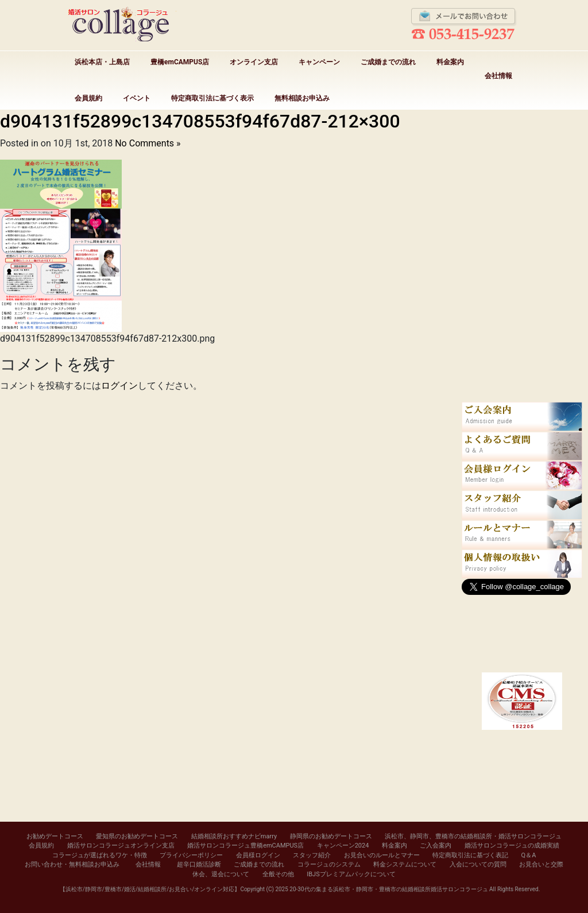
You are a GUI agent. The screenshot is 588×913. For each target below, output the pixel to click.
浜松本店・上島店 (102, 62)
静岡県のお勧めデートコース (331, 836)
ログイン (119, 386)
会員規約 (88, 98)
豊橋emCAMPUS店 (180, 62)
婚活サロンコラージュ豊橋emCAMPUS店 (245, 846)
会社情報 (498, 76)
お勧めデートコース (55, 836)
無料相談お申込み (302, 98)
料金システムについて (405, 864)
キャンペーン (319, 62)
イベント (137, 98)
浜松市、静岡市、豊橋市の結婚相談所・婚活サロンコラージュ (473, 836)
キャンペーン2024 (343, 846)
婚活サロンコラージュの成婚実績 (512, 846)
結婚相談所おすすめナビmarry (234, 836)
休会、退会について (221, 874)
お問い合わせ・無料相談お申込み (72, 864)
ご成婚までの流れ (388, 62)
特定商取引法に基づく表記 (470, 855)
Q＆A (529, 855)
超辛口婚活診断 (199, 864)
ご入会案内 (436, 846)
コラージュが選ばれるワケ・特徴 (100, 855)
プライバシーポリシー (191, 855)
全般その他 (278, 874)
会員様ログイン (258, 855)
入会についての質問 (478, 864)
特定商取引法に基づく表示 (212, 98)
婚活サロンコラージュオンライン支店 (121, 846)
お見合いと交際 (541, 864)
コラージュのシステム (329, 864)
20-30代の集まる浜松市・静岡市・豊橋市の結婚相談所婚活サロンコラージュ (388, 889)
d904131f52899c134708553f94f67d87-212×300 (200, 121)
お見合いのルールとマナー (382, 855)
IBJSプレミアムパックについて (351, 874)
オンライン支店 (254, 62)
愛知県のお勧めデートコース (137, 836)
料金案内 (450, 62)
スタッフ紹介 (312, 855)
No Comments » (148, 143)
